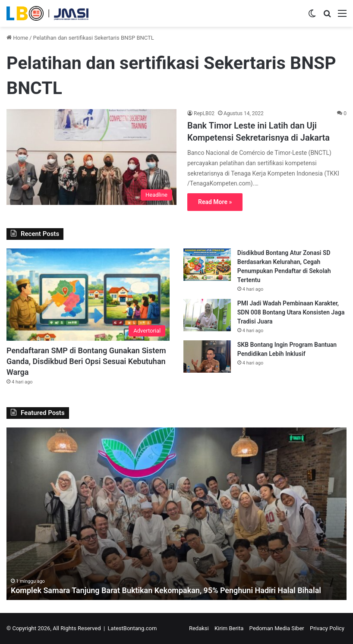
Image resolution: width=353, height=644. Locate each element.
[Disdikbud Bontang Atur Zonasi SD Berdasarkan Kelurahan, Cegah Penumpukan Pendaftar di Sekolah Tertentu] (207, 265)
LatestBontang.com (132, 628)
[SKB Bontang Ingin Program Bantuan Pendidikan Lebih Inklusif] (207, 357)
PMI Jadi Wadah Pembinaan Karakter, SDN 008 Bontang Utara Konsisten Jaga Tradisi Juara (291, 312)
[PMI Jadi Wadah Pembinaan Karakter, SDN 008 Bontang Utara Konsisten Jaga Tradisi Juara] (207, 315)
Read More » (215, 202)
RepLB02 (204, 113)
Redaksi (199, 628)
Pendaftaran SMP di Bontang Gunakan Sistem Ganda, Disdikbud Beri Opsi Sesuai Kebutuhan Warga (86, 361)
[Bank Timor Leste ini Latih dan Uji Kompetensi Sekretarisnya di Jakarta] (91, 157)
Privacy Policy (327, 628)
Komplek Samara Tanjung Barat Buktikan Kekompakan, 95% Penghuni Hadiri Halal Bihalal (166, 590)
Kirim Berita (229, 628)
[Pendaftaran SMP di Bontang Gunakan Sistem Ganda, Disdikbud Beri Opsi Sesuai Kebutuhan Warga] (88, 294)
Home (17, 38)
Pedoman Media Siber (277, 628)
